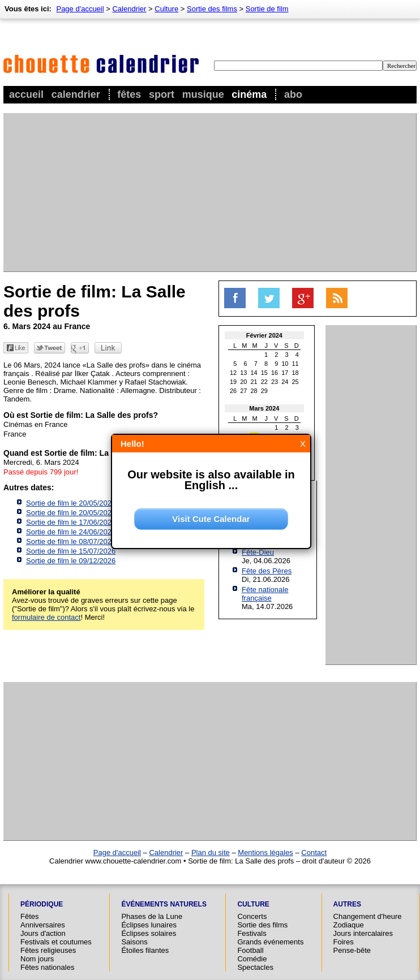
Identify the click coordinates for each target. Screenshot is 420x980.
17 (285, 373)
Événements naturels (164, 904)
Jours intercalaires (363, 933)
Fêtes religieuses (48, 950)
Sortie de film (267, 9)
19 (233, 382)
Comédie (252, 959)
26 (233, 391)
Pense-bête (352, 950)
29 (264, 391)
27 (243, 391)
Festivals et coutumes (56, 942)
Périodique (42, 904)
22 (264, 382)
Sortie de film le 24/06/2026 (71, 532)
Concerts (252, 916)
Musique (203, 94)
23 (275, 382)
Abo (293, 94)
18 (295, 373)
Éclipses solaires (149, 933)
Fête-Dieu (258, 552)
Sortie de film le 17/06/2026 (71, 522)
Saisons (134, 942)
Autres (347, 904)
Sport (162, 94)
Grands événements (270, 942)
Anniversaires (43, 925)
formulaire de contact (46, 617)
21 (254, 382)
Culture (166, 9)
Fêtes (129, 94)
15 (264, 373)
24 (285, 382)
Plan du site (211, 852)
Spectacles (255, 967)
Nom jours (37, 959)
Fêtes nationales (47, 967)
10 (285, 364)
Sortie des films (212, 9)
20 (243, 382)
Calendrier (76, 94)
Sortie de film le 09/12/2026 (71, 561)
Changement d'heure (368, 916)
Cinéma (249, 94)
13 (243, 373)
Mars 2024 (264, 408)
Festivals (252, 933)
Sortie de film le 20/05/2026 (71, 503)
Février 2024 (264, 335)
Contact (314, 852)
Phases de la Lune (152, 916)
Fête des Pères (267, 571)
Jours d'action (43, 933)
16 (275, 373)
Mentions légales (265, 852)
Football (250, 950)
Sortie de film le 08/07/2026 (71, 541)
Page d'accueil (80, 9)
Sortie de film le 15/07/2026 (71, 551)
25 (295, 382)
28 (254, 391)
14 (254, 373)
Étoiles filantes (145, 950)
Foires (344, 942)
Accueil (26, 94)
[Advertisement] (184, 192)
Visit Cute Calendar (211, 519)
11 (295, 364)
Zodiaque (349, 925)
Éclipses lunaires (149, 925)
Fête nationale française (265, 594)
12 (233, 373)
